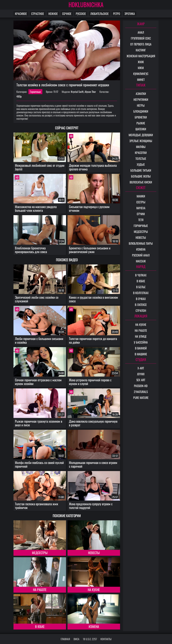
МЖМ (141, 68)
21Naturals (141, 392)
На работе (40, 590)
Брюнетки (141, 117)
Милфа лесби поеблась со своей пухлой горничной (39, 464)
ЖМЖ (141, 62)
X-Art (141, 368)
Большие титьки (141, 170)
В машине (141, 354)
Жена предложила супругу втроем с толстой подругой (91, 506)
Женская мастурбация (141, 56)
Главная (65, 639)
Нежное (53, 14)
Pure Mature (141, 398)
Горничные (35, 92)
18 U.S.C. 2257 (90, 639)
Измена (94, 626)
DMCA (76, 639)
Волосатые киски (141, 182)
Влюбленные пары (141, 243)
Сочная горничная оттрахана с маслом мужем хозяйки (38, 382)
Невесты (94, 553)
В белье (141, 287)
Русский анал (141, 255)
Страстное (38, 14)
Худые (141, 164)
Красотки (141, 153)
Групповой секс (141, 38)
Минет (141, 80)
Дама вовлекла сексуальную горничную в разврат (93, 423)
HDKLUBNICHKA (86, 4)
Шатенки (141, 129)
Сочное (67, 14)
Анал (141, 32)
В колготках (141, 293)
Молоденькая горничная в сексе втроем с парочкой (93, 464)
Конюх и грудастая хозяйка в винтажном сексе (93, 299)
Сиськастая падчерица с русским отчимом (89, 208)
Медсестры (40, 553)
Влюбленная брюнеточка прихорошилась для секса (31, 250)
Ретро (117, 14)
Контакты (106, 639)
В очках (141, 299)
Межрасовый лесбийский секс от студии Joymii (40, 167)
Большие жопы (141, 176)
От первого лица (141, 44)
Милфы (141, 147)
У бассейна (141, 342)
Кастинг (141, 50)
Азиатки (141, 94)
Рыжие (141, 123)
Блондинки (141, 111)
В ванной (141, 348)
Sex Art (141, 380)
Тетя (141, 220)
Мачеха (141, 208)
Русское (81, 14)
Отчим (141, 214)
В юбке (40, 626)
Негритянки (141, 99)
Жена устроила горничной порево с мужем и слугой (90, 382)
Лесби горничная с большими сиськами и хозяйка (39, 340)
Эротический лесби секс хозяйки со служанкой (37, 299)
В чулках (141, 275)
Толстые (141, 158)
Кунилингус (141, 74)
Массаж (141, 261)
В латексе (141, 305)
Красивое (21, 14)
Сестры (141, 202)
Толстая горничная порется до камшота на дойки (93, 340)
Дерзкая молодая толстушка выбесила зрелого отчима (93, 167)
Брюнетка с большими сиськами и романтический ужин (90, 250)
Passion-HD (141, 386)
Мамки (141, 196)
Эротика (130, 14)
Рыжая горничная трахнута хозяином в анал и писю (39, 423)
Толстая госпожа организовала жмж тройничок (37, 506)
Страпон (141, 310)
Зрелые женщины (141, 141)
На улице (141, 336)
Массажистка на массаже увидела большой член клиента (36, 208)
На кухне (94, 590)
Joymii (141, 374)
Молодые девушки (141, 135)
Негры (141, 105)
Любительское (99, 14)
